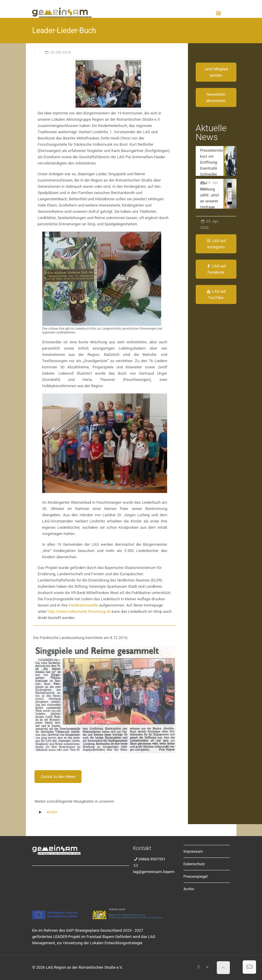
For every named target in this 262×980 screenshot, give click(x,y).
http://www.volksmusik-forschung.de (79, 611)
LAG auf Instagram (216, 244)
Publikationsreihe (84, 605)
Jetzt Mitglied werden (216, 72)
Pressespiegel (196, 876)
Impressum (193, 851)
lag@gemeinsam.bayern (154, 872)
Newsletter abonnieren (216, 97)
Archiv (52, 812)
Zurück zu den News (58, 777)
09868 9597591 (152, 859)
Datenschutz (194, 864)
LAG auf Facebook (216, 269)
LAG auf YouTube (216, 294)
